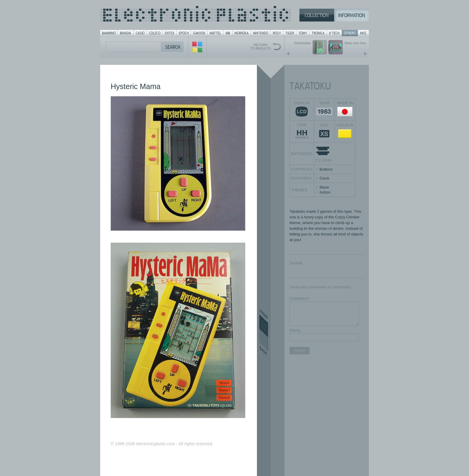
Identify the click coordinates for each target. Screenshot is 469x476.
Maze (324, 187)
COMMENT (300, 299)
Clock (324, 178)
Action (325, 192)
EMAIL (295, 330)
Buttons (326, 169)
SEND (300, 351)
